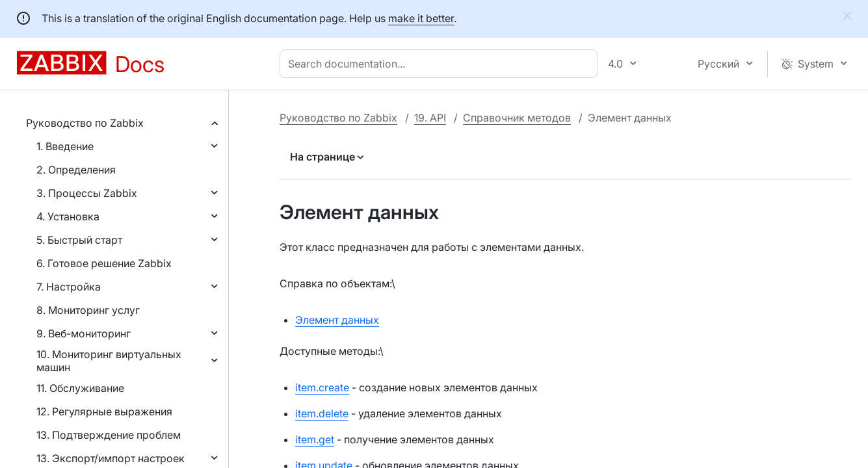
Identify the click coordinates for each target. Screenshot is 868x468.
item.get (315, 439)
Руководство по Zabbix (85, 123)
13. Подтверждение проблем (109, 435)
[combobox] (441, 64)
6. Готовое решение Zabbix (104, 263)
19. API (430, 118)
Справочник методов (517, 118)
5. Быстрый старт (79, 240)
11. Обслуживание (80, 388)
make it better (421, 18)
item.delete (322, 413)
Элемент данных (337, 320)
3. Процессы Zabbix (87, 193)
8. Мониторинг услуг (88, 310)
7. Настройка (69, 287)
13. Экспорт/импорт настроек (111, 458)
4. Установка (68, 216)
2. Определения (76, 170)
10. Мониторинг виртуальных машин (109, 361)
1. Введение (65, 146)
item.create (322, 387)
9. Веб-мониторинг (84, 333)
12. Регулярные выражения (104, 411)
